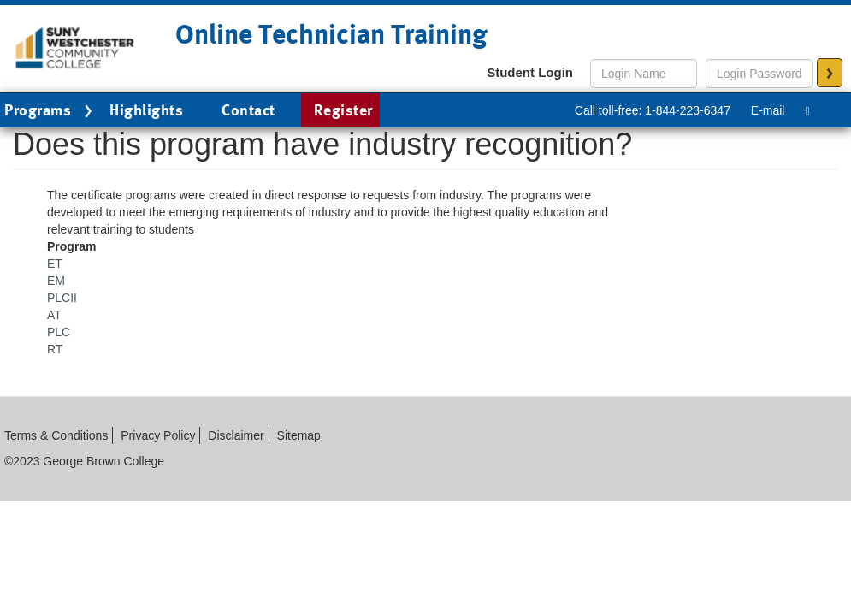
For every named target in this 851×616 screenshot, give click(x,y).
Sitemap (299, 435)
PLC (59, 332)
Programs (50, 111)
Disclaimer (236, 435)
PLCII (62, 298)
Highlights (146, 110)
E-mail (768, 110)
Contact (248, 110)
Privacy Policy (158, 435)
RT (55, 349)
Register (343, 110)
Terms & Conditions (56, 435)
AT (54, 315)
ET (55, 264)
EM (56, 281)
